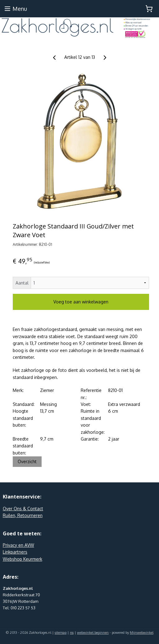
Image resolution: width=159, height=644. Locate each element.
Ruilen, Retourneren (23, 515)
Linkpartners (15, 552)
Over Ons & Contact (23, 509)
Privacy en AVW (18, 545)
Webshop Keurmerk (23, 559)
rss (72, 633)
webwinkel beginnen (93, 633)
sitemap (61, 633)
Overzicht (27, 461)
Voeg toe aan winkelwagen (81, 302)
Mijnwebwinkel (142, 633)
